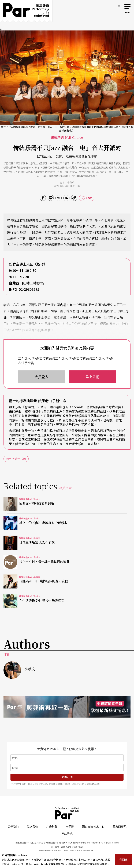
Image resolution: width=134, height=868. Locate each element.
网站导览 (67, 833)
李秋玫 (71, 182)
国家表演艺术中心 (93, 826)
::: (119, 6)
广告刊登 (52, 826)
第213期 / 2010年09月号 (67, 186)
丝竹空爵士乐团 (16, 459)
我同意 (124, 860)
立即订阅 (67, 777)
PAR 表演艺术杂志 (67, 813)
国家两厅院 (120, 826)
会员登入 (42, 377)
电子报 (70, 826)
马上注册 (92, 377)
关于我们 (13, 826)
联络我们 (32, 826)
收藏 (89, 198)
